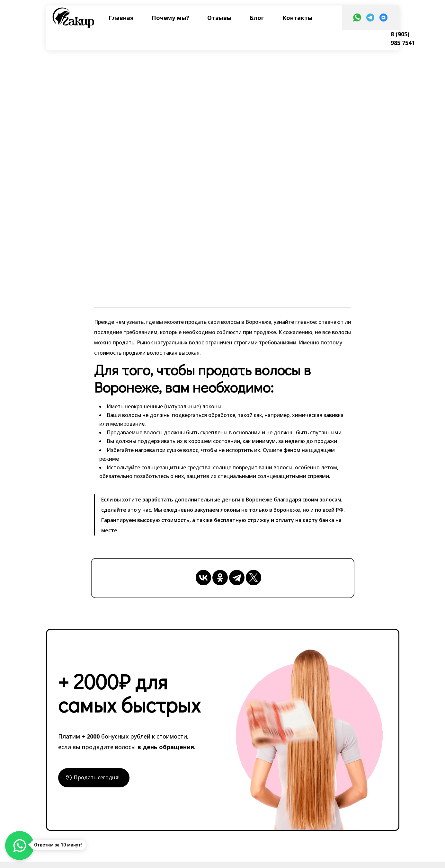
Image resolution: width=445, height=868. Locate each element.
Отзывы (219, 18)
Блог (257, 18)
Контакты (298, 18)
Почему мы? (170, 18)
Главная (121, 18)
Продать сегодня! (100, 779)
